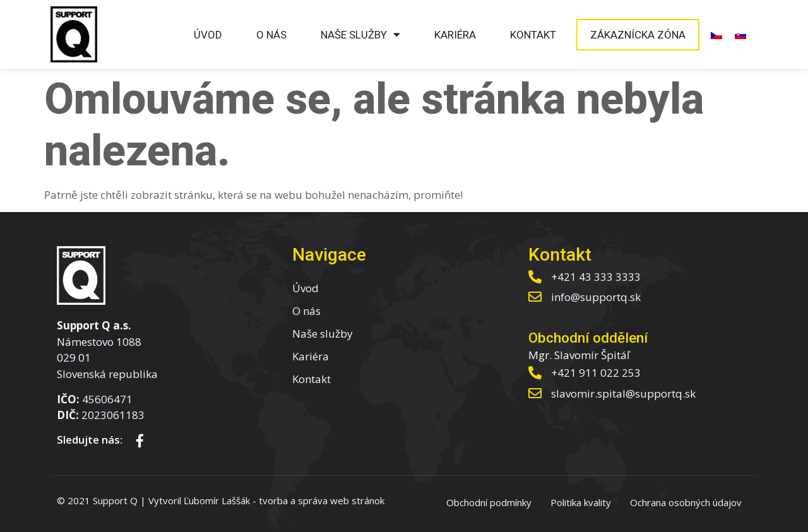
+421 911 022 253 (596, 373)
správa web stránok (341, 500)
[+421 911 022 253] (535, 373)
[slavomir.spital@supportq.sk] (535, 393)
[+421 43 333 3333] (535, 277)
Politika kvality (581, 502)
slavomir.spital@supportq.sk (623, 393)
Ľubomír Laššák (217, 500)
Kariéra (455, 35)
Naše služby (360, 34)
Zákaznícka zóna (638, 35)
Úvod (208, 35)
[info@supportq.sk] (535, 297)
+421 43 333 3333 (596, 277)
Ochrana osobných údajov (686, 502)
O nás (271, 35)
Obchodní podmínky (489, 502)
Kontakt (533, 35)
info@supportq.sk (596, 297)
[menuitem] (716, 35)
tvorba (273, 500)
